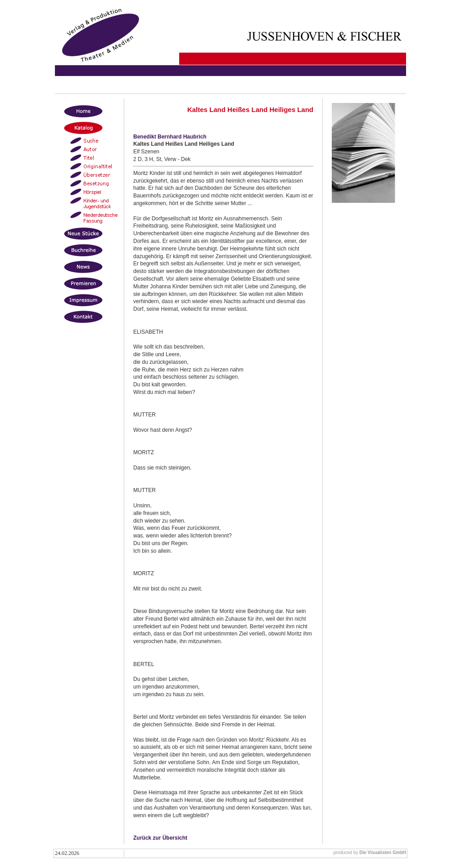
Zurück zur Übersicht (160, 838)
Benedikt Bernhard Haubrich (170, 137)
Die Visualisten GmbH (383, 852)
